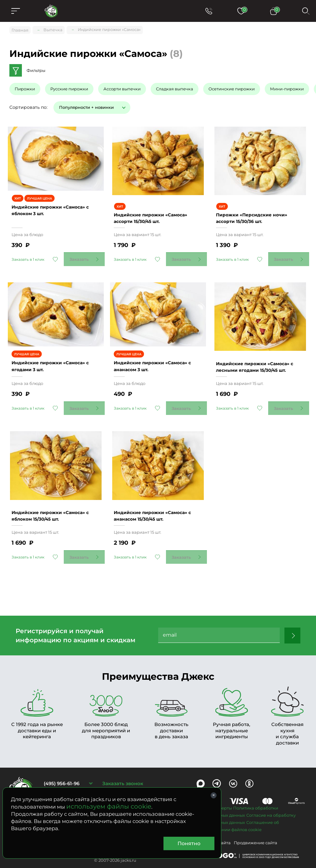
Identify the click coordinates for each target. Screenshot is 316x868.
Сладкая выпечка (175, 87)
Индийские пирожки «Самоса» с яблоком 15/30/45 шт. (53, 493)
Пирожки (25, 87)
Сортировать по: (28, 105)
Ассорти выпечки (122, 87)
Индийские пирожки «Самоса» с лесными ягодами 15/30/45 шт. (259, 348)
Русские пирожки (69, 87)
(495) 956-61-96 (62, 764)
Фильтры (36, 69)
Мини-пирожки (287, 87)
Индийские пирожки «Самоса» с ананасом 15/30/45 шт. (157, 493)
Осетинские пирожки (232, 87)
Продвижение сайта (256, 824)
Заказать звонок (123, 764)
